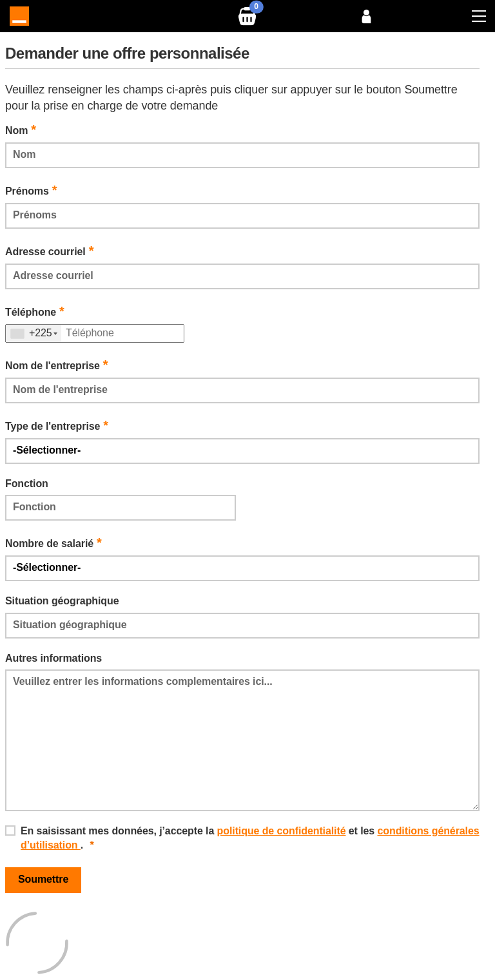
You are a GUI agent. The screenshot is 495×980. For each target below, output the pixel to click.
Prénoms (31, 190)
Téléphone (35, 311)
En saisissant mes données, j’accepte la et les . (250, 838)
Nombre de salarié (53, 543)
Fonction (27, 484)
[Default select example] (242, 451)
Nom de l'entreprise (57, 365)
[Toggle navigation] (479, 16)
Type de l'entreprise (57, 425)
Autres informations (53, 658)
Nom (21, 130)
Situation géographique (62, 601)
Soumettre (43, 879)
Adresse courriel (49, 251)
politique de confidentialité (282, 831)
